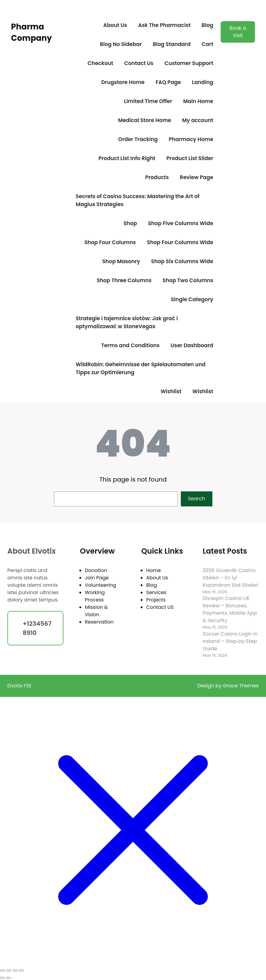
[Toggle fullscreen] (9, 970)
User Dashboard (192, 345)
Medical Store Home (144, 120)
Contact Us (139, 63)
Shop (130, 223)
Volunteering (101, 585)
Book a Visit (238, 32)
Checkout (101, 63)
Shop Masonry (121, 261)
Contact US (160, 607)
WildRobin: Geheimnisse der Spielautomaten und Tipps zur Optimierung (141, 368)
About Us (115, 25)
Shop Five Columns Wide (181, 223)
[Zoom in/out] (2, 970)
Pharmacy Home (191, 139)
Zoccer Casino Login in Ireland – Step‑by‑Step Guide (230, 641)
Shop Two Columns (188, 280)
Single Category (192, 299)
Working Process (95, 596)
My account (198, 120)
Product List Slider (190, 158)
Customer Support (189, 63)
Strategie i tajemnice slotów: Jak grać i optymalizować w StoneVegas (127, 322)
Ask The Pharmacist (164, 25)
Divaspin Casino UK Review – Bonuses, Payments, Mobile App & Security (230, 609)
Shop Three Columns (124, 280)
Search (196, 499)
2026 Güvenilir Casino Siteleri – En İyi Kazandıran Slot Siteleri (230, 578)
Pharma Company (31, 32)
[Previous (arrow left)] (2, 978)
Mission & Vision (96, 611)
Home (154, 570)
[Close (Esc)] (21, 970)
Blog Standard (172, 44)
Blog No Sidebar (121, 44)
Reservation (99, 622)
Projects (156, 600)
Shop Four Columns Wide (180, 242)
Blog (207, 25)
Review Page (197, 177)
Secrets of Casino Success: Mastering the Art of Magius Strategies (138, 200)
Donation (96, 570)
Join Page (97, 578)
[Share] (15, 970)
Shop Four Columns (110, 242)
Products (157, 177)
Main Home (198, 101)
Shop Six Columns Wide (182, 261)
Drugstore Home (123, 82)
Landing (203, 82)
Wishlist (171, 391)
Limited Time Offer (148, 101)
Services (156, 592)
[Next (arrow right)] (9, 978)
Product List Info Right (127, 158)
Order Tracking (138, 139)
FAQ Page (168, 82)
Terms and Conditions (130, 345)
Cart (207, 44)
